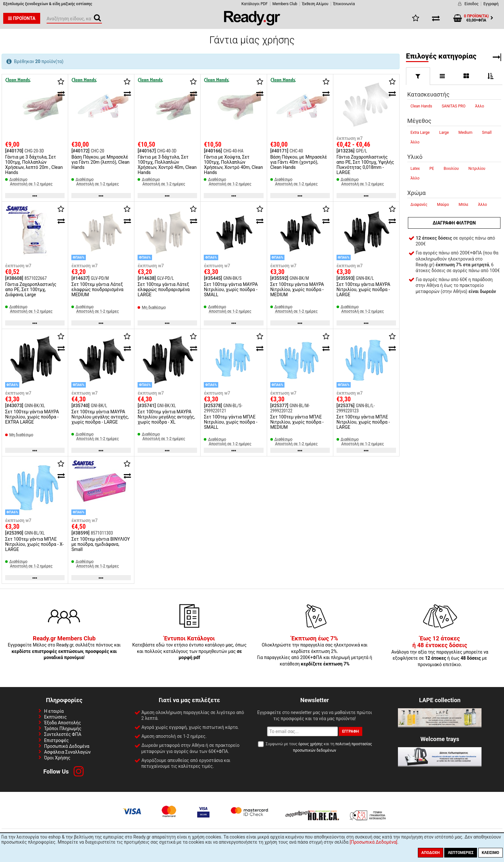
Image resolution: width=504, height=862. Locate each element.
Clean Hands (421, 106)
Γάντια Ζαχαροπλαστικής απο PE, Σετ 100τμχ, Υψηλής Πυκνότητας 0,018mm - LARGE (365, 165)
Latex (415, 169)
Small (487, 133)
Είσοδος (472, 4)
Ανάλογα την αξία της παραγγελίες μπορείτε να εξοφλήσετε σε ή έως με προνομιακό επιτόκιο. (440, 652)
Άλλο (480, 106)
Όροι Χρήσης (57, 758)
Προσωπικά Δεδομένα (67, 746)
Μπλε (464, 205)
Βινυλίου (451, 169)
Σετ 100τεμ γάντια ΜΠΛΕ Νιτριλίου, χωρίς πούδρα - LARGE (363, 422)
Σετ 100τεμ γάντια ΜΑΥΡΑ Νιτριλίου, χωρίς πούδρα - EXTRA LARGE (32, 417)
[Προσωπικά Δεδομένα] (373, 842)
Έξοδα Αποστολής (63, 723)
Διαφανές (419, 205)
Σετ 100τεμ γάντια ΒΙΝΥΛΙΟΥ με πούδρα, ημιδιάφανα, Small (101, 544)
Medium (465, 133)
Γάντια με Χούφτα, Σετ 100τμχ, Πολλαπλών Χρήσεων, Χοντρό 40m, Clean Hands (233, 165)
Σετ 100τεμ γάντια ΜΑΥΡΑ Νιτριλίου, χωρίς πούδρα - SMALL (231, 289)
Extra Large (420, 133)
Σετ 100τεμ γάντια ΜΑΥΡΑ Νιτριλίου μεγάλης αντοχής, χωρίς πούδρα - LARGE (100, 417)
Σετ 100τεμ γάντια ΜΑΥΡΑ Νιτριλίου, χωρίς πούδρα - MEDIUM (297, 289)
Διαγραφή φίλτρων (454, 223)
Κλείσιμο (491, 853)
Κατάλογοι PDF (254, 4)
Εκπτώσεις (55, 717)
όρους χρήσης (310, 744)
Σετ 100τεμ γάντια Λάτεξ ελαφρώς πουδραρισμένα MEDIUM (97, 289)
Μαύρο (443, 205)
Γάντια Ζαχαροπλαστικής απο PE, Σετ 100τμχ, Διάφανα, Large (31, 289)
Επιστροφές (56, 740)
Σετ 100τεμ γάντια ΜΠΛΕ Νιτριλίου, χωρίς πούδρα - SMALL (230, 422)
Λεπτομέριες (461, 853)
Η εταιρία (54, 711)
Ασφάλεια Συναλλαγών (67, 752)
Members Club (285, 4)
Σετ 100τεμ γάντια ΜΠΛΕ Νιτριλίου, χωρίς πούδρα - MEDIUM (297, 422)
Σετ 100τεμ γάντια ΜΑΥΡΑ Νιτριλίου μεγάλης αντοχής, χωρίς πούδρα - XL (166, 417)
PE (432, 169)
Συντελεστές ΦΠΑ (63, 734)
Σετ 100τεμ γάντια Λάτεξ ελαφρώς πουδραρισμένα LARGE (164, 289)
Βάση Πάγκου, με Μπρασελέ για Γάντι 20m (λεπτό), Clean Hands (100, 162)
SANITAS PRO (454, 106)
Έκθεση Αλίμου (315, 4)
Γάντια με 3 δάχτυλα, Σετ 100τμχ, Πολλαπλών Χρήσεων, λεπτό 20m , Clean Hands (34, 165)
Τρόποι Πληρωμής (63, 729)
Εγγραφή (491, 4)
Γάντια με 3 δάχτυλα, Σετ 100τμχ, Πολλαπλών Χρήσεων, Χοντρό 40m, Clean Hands (167, 165)
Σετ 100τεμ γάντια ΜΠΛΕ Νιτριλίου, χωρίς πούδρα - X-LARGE (34, 544)
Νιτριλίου (477, 169)
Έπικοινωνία (344, 4)
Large (444, 133)
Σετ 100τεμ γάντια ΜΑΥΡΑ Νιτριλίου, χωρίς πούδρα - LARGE (363, 289)
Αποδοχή (431, 853)
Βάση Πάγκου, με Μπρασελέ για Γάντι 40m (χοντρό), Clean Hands (299, 162)
